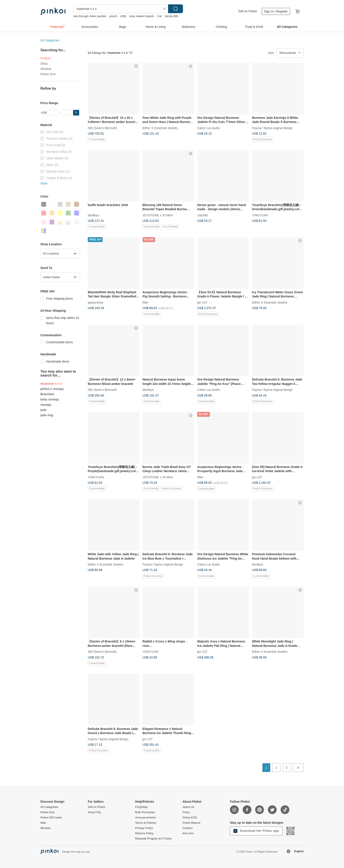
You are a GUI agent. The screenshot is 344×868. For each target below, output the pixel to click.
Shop (44, 64)
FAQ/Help (141, 807)
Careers (188, 828)
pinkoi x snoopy (52, 389)
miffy (123, 16)
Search (176, 9)
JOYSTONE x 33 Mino (158, 215)
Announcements (145, 818)
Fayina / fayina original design (272, 128)
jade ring (47, 415)
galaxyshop (96, 302)
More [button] (44, 183)
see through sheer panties (90, 16)
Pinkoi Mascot (191, 823)
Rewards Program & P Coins (153, 839)
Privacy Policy (144, 828)
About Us (188, 807)
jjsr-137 (202, 302)
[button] (76, 113)
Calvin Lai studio (209, 128)
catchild (202, 215)
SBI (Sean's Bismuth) (102, 128)
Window (46, 69)
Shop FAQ (94, 812)
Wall (43, 823)
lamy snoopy (50, 399)
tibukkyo (93, 215)
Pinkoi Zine (48, 74)
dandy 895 (171, 16)
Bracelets (47, 394)
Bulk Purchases (145, 812)
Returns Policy (144, 833)
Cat (159, 16)
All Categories (50, 40)
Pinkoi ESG (190, 818)
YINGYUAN (260, 215)
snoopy (46, 405)
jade (43, 410)
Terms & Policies (146, 823)
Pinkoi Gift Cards (51, 818)
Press (186, 812)
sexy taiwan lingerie (142, 16)
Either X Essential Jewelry (160, 128)
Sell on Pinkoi (248, 11)
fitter (146, 302)
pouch (113, 16)
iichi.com (188, 833)
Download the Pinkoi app (256, 831)
